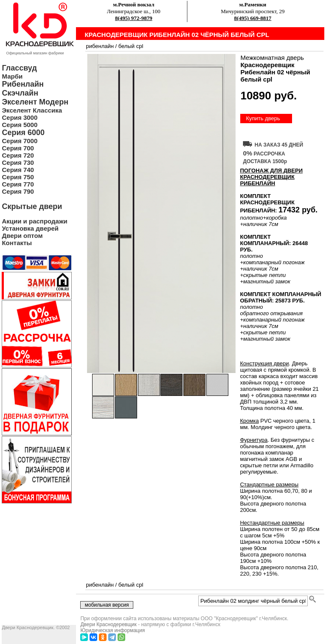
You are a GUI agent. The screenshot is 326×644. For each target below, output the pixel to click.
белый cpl (131, 46)
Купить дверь (263, 118)
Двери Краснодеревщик (108, 624)
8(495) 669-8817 (253, 18)
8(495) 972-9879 (134, 18)
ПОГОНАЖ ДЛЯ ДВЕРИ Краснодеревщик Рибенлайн (271, 177)
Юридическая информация (112, 630)
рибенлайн (100, 46)
